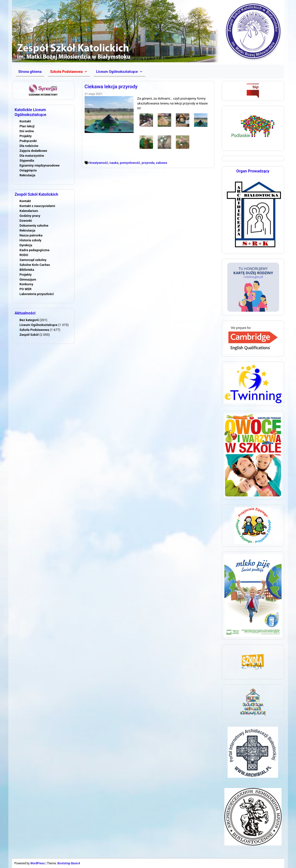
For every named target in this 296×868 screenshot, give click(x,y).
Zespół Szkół (29, 335)
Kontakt (25, 121)
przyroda (148, 163)
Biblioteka (27, 270)
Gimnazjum (28, 279)
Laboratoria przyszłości (37, 294)
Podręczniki (28, 141)
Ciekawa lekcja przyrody (111, 87)
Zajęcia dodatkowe (33, 151)
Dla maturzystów (32, 156)
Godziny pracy (30, 216)
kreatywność (99, 163)
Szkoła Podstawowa (34, 330)
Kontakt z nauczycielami (37, 206)
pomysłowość (130, 163)
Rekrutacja (27, 175)
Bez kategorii (29, 320)
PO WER (26, 289)
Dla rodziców (29, 146)
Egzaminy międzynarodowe (40, 165)
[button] (69, 72)
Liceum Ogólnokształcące (39, 325)
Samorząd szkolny (33, 260)
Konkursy (26, 284)
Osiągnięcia (28, 170)
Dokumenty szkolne (34, 226)
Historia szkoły (31, 240)
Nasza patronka (31, 235)
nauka (114, 163)
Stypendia (27, 161)
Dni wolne (27, 131)
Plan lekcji (27, 126)
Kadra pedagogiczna (35, 250)
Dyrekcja (26, 245)
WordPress (38, 863)
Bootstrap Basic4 (69, 863)
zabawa (162, 163)
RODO (24, 255)
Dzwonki (26, 221)
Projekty (26, 136)
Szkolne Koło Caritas (35, 265)
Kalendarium (29, 211)
